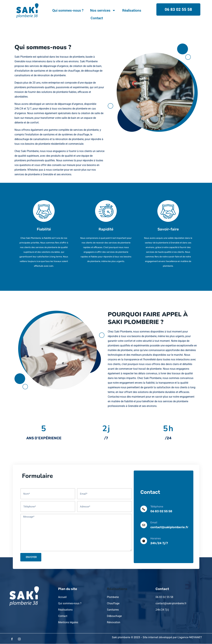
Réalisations (132, 10)
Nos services (103, 10)
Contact (97, 18)
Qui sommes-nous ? (68, 10)
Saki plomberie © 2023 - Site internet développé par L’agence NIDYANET (157, 637)
